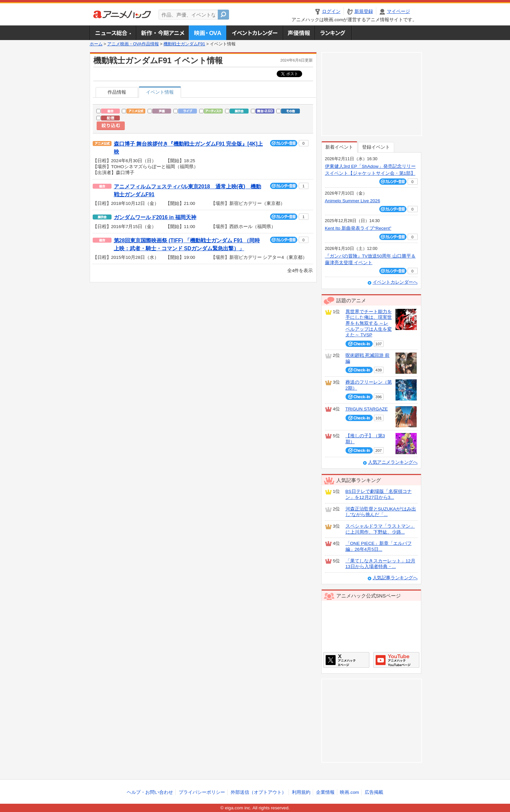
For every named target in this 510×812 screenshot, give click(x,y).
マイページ (398, 11)
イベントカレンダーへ (395, 282)
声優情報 (299, 33)
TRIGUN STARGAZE (367, 409)
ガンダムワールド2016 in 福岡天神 (155, 217)
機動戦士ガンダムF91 (184, 44)
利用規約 (301, 792)
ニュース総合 (113, 33)
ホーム (96, 44)
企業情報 (325, 792)
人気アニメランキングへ (393, 462)
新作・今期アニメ (162, 33)
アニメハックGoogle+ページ (396, 660)
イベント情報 (160, 92)
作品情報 (117, 92)
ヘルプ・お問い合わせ (150, 792)
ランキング (333, 33)
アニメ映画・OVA (208, 33)
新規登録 (364, 11)
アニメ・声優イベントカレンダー (255, 33)
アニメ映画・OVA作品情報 (133, 44)
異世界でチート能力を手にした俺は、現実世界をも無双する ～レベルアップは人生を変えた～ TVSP (369, 323)
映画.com (349, 792)
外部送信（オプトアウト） (258, 792)
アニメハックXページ (346, 660)
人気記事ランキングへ (395, 578)
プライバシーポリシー (202, 792)
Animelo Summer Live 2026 (353, 201)
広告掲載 (374, 792)
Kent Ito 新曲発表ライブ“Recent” (358, 228)
